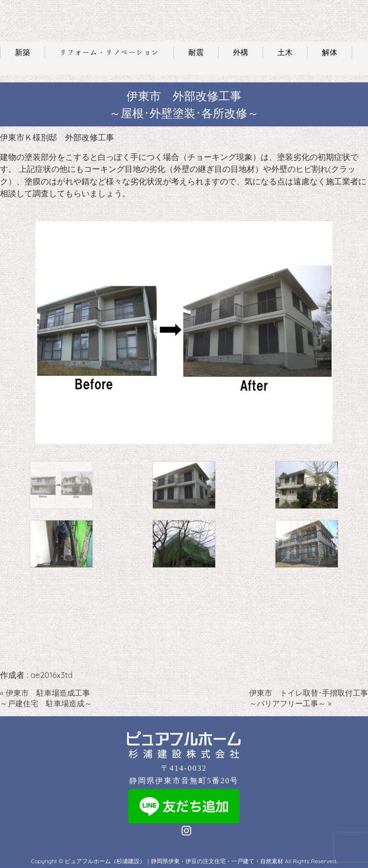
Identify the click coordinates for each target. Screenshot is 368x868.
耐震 (196, 52)
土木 (285, 52)
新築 (23, 52)
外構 (241, 52)
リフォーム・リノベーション (109, 52)
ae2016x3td (51, 675)
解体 (330, 52)
